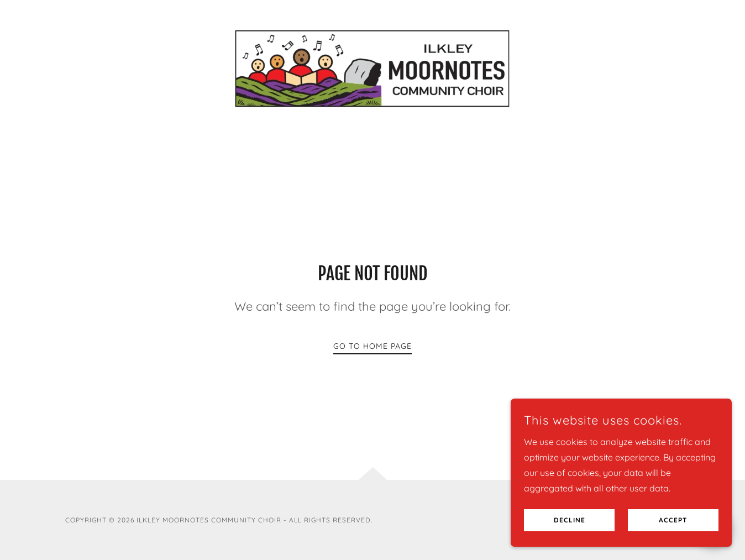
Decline (570, 535)
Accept (673, 535)
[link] (373, 67)
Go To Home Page (372, 346)
